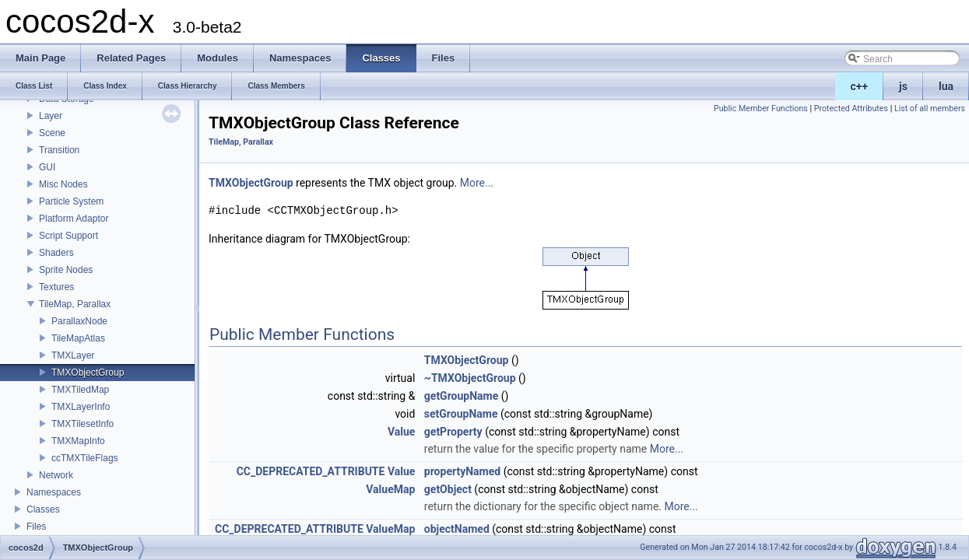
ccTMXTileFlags (85, 458)
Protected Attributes (851, 108)
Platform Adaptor (74, 219)
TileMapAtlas (78, 338)
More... (477, 183)
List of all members (930, 108)
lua (946, 86)
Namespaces (54, 492)
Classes (43, 509)
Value (401, 432)
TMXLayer (73, 355)
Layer (51, 116)
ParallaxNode (79, 321)
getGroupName (461, 396)
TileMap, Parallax (75, 304)
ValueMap (390, 489)
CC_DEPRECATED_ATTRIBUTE (311, 471)
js (903, 86)
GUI (47, 167)
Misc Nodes (63, 184)
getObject (448, 489)
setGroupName (461, 414)
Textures (56, 287)
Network (56, 475)
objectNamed (457, 529)
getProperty (453, 432)
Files (36, 527)
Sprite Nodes (66, 270)
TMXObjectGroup (88, 373)
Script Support (68, 236)
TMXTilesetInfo (83, 424)
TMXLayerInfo (81, 407)
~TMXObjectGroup (470, 378)
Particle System (71, 201)
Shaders (56, 253)
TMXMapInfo (78, 441)
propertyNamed (462, 471)
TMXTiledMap (80, 390)
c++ (860, 86)
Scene (52, 133)
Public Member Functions (761, 108)
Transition (59, 150)
